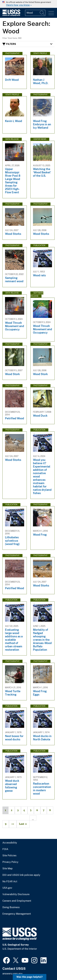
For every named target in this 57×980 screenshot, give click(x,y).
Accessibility (10, 843)
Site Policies (9, 856)
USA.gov (7, 888)
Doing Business (11, 907)
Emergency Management (17, 914)
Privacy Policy (10, 862)
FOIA (5, 849)
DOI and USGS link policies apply (21, 875)
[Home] (11, 15)
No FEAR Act (10, 882)
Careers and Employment (17, 901)
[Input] (35, 13)
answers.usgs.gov (12, 974)
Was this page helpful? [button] (30, 977)
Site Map (8, 869)
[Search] (42, 13)
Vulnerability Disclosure (16, 894)
